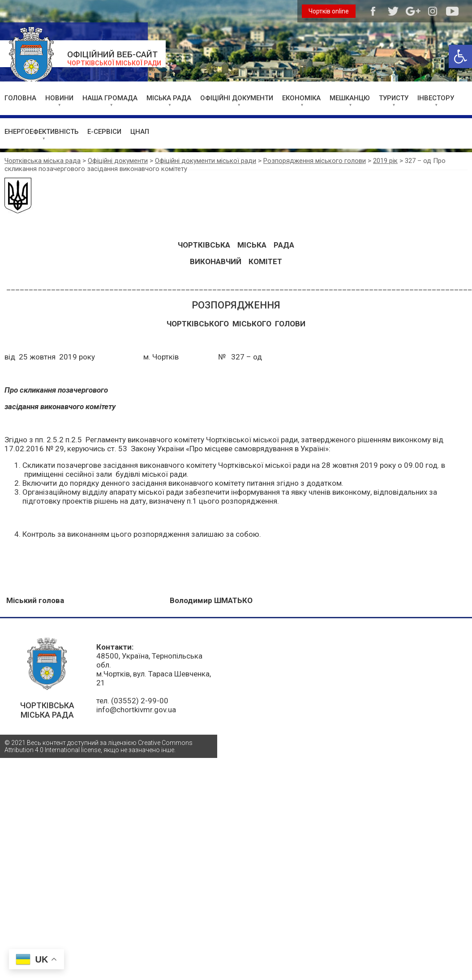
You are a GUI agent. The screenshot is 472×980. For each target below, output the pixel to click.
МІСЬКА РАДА (169, 98)
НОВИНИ (59, 98)
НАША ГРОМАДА (110, 98)
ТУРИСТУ (394, 98)
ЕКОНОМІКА (301, 98)
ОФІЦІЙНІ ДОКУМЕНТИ (237, 98)
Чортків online (329, 11)
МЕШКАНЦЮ (350, 98)
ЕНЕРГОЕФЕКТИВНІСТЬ (41, 132)
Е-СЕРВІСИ (104, 132)
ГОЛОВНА (20, 98)
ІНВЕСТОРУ (436, 98)
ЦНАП (140, 132)
